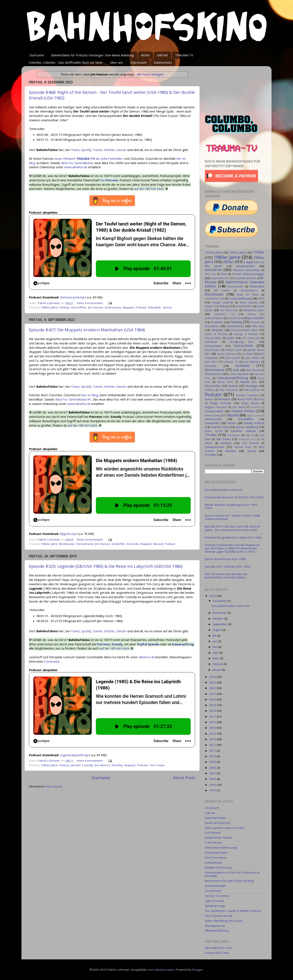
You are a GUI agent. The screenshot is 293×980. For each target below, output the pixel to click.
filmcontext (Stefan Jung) (221, 848)
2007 (213, 773)
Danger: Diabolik (222, 303)
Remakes (224, 399)
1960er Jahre (238, 252)
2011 (213, 751)
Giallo (230, 338)
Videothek (154, 307)
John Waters (253, 358)
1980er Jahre (49, 307)
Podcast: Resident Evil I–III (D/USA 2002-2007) (234, 497)
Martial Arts (249, 382)
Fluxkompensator (216, 853)
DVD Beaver (213, 833)
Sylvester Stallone (244, 431)
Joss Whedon (252, 362)
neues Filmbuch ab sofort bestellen (88, 158)
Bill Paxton (222, 290)
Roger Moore (250, 403)
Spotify (86, 150)
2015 (213, 728)
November (220, 613)
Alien (224, 274)
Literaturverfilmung (233, 378)
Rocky (261, 399)
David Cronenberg (217, 306)
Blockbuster (67, 544)
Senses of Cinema (217, 896)
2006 (213, 779)
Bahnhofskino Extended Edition (235, 284)
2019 (213, 705)
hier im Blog (90, 395)
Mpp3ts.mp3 (69, 534)
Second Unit (213, 891)
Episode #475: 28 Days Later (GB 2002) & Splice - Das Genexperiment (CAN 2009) (232, 528)
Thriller (211, 435)
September (220, 624)
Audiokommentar (246, 278)
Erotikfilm (217, 322)
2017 (213, 716)
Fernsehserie (85, 544)
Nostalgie (252, 386)
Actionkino (213, 270)
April (216, 653)
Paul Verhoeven (229, 390)
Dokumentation (214, 318)
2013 (213, 739)
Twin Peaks (223, 439)
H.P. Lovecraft (250, 338)
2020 (213, 699)
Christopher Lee (214, 299)
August (218, 630)
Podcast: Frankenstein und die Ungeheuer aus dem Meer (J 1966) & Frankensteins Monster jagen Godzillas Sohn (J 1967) (232, 548)
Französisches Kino (244, 330)
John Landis (233, 358)
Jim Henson (96, 307)
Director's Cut (224, 314)
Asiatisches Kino (220, 278)
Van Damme (251, 443)
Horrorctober (213, 346)
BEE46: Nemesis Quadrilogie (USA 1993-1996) (231, 506)
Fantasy (64, 307)
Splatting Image (215, 906)
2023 (213, 682)
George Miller (213, 338)
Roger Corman (221, 403)
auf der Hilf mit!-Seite (149, 189)
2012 (213, 745)
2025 (213, 596)
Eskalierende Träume (219, 838)
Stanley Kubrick (254, 423)
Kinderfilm (118, 544)
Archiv (145, 55)
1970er (259, 252)
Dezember (220, 601)
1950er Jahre (213, 252)
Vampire (226, 443)
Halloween (211, 342)
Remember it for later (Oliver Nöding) (229, 881)
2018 (213, 711)
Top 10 (250, 435)
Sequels (233, 415)
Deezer (121, 150)
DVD (261, 298)
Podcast (141, 307)
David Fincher (244, 306)
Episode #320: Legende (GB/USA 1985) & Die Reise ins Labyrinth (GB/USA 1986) (106, 566)
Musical (158, 544)
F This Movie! (213, 843)
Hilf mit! (162, 55)
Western (231, 451)
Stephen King (220, 427)
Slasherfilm (212, 423)
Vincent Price (243, 447)
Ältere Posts (184, 778)
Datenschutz (163, 62)
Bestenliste (257, 286)
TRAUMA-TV (184, 55)
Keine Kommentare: (90, 303)
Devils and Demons (218, 823)
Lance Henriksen (239, 374)
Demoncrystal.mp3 (73, 297)
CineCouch (212, 808)
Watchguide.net (215, 926)
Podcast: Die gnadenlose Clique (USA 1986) (233, 537)
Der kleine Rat (229, 310)
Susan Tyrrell (213, 431)
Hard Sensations (216, 857)
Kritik (236, 370)
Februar (218, 664)
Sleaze (232, 423)
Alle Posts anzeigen (150, 74)
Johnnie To (231, 362)
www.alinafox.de (76, 167)
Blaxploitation (249, 290)
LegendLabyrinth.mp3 (75, 755)
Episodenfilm (256, 318)
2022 (213, 688)
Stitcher (109, 150)
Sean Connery (213, 415)
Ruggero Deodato (216, 407)
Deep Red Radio (215, 818)
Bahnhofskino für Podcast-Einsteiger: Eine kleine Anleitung (93, 55)
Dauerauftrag (183, 644)
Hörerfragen (212, 350)
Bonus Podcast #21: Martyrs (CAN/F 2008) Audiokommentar (232, 517)
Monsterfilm (213, 386)
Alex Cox (210, 274)
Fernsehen (212, 326)
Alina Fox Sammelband (77, 163)
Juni (215, 641)
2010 (213, 756)
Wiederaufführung (217, 931)
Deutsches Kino (254, 310)
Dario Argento (249, 303)
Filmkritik (217, 330)
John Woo (211, 362)
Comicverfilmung (240, 298)
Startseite (37, 55)
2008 (213, 768)
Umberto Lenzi (247, 439)
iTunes (75, 150)
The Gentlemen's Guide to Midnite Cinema (233, 911)
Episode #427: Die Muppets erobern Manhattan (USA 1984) (87, 330)
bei (109, 180)
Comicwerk (52, 661)
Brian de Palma (248, 295)
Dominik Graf (235, 318)
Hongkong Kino (242, 342)
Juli (215, 636)
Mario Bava (225, 382)
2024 (213, 677)
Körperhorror (214, 374)
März (216, 658)
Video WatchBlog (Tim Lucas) (224, 921)
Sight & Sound (214, 901)
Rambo (209, 399)
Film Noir (258, 326)
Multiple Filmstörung (218, 867)
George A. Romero (246, 334)
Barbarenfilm (236, 286)
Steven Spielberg (247, 427)
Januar (217, 670)
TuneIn (98, 150)
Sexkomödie (213, 419)
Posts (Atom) (54, 786)
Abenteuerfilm (245, 266)
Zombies (211, 455)
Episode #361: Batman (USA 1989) (228, 567)
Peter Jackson (252, 390)
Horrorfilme (79, 307)
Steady (117, 644)
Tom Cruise (157, 765)
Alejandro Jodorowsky (247, 270)
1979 (213, 790)
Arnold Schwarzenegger (248, 274)
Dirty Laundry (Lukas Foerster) (225, 828)
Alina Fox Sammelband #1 (73, 399)
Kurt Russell (253, 370)
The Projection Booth (219, 916)
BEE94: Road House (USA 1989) (225, 559)
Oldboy (209, 390)
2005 (213, 785)
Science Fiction (243, 411)
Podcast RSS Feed (217, 953)
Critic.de (210, 813)
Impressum (138, 62)
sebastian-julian (164, 970)
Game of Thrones (216, 334)
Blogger (198, 970)
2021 (213, 694)
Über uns (116, 62)
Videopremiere (215, 447)
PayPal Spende (148, 644)
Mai (215, 647)
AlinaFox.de (147, 657)
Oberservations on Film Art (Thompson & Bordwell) (232, 874)
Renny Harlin (245, 399)
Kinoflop (117, 765)
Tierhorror (234, 435)
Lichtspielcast (213, 862)
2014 (213, 734)
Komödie (133, 544)
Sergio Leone (254, 415)
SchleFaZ (255, 407)
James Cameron (227, 354)
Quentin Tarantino (247, 395)
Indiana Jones (234, 350)
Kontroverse (113, 307)
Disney (252, 314)
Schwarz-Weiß (214, 411)
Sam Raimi (239, 407)
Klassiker (211, 366)
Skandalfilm (246, 419)
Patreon (103, 644)
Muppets (128, 307)
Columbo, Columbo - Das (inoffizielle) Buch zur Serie (66, 62)
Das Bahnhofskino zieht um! (224, 490)
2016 (213, 722)
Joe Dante (247, 354)
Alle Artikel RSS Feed (218, 948)
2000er (228, 262)
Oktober (218, 619)
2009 (213, 762)
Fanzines (255, 322)
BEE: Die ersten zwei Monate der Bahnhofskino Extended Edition (226, 576)
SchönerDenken (215, 886)
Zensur (167, 307)
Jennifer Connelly (82, 765)
